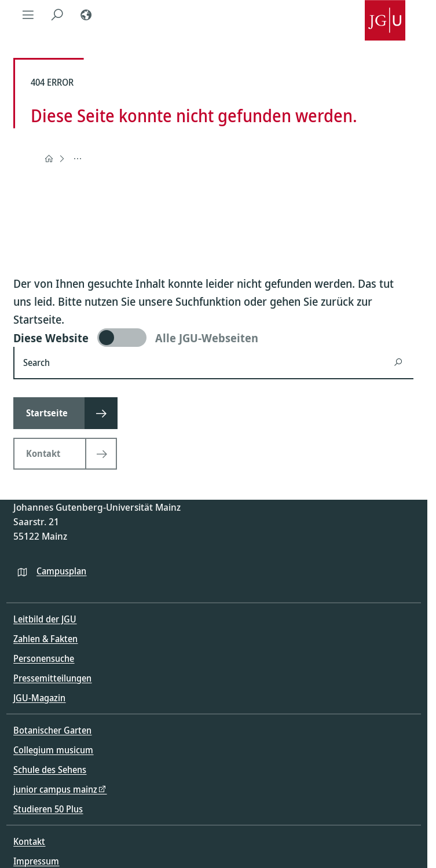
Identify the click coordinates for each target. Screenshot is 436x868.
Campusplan (61, 571)
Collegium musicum (53, 750)
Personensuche (44, 658)
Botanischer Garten (52, 730)
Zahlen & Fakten (45, 639)
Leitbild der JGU (45, 619)
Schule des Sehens (50, 770)
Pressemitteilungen (52, 678)
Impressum (36, 861)
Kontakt (29, 841)
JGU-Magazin (39, 698)
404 (79, 158)
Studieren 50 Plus (48, 809)
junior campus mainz (55, 789)
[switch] (213, 338)
